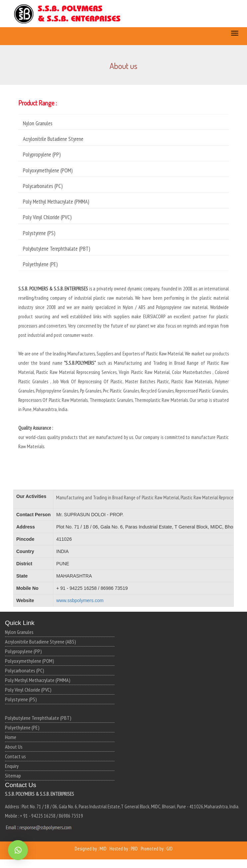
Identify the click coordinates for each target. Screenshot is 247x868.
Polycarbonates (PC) (25, 670)
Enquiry (12, 766)
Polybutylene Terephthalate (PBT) (38, 718)
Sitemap (13, 775)
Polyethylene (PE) (22, 727)
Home (11, 737)
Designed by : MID (91, 849)
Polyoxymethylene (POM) (30, 661)
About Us (14, 747)
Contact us (15, 756)
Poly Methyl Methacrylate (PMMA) (38, 680)
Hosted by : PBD (124, 849)
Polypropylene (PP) (23, 651)
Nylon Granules (19, 632)
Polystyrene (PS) (21, 699)
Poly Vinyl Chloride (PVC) (28, 690)
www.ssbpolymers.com (80, 600)
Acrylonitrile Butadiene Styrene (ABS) (41, 642)
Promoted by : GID (157, 849)
